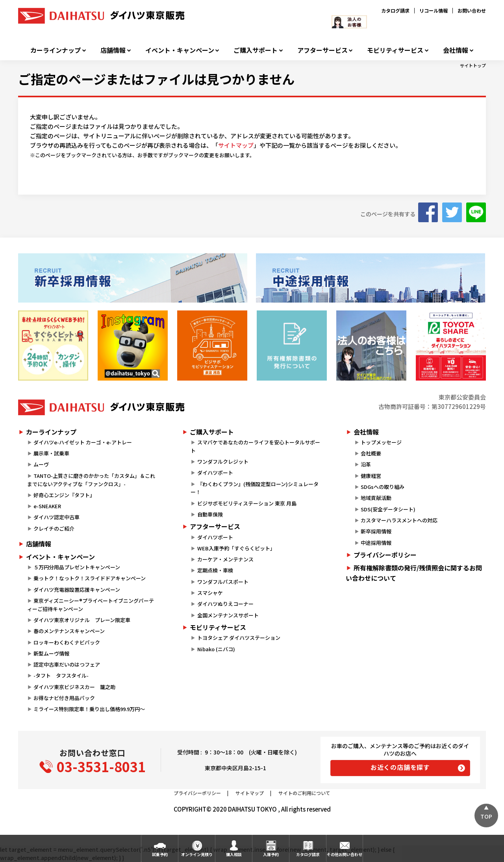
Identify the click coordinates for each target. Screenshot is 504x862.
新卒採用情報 (376, 531)
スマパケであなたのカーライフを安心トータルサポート (255, 446)
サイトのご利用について (304, 793)
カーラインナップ (56, 50)
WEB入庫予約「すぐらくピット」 (236, 548)
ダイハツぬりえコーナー (225, 604)
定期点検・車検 (215, 570)
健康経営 (371, 476)
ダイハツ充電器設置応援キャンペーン (77, 590)
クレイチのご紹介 (54, 529)
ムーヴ (41, 464)
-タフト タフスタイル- (61, 675)
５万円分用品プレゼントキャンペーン (77, 567)
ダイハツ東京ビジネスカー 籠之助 (74, 687)
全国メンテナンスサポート (228, 615)
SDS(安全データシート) (388, 509)
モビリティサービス (395, 50)
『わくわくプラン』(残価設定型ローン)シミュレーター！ (254, 488)
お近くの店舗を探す (400, 767)
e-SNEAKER (47, 506)
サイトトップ (473, 65)
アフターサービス (322, 50)
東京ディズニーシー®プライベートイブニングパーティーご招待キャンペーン (91, 605)
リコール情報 (434, 10)
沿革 (366, 464)
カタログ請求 (395, 10)
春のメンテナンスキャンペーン (69, 631)
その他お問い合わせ (345, 854)
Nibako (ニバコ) (216, 649)
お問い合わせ (472, 10)
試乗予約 (160, 854)
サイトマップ (236, 145)
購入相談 (234, 854)
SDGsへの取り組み (383, 487)
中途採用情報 (376, 543)
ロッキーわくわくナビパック (67, 642)
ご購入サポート (256, 50)
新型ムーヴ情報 (51, 653)
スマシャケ (210, 593)
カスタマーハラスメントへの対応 (399, 520)
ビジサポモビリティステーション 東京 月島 (247, 503)
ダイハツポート (215, 473)
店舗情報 (113, 50)
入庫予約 (271, 854)
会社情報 (456, 50)
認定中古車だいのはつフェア (67, 664)
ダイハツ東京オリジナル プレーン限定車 (82, 620)
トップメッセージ (381, 442)
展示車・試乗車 (51, 453)
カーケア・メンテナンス (225, 559)
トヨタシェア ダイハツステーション (239, 638)
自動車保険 (210, 514)
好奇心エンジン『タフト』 (64, 495)
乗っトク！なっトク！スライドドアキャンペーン (90, 578)
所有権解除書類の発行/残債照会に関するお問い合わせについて (414, 573)
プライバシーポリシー (385, 555)
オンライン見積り (197, 854)
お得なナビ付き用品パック (67, 698)
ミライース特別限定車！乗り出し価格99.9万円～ (89, 709)
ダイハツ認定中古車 (57, 517)
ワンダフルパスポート (223, 582)
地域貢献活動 (376, 498)
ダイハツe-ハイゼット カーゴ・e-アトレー (83, 442)
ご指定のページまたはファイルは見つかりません (156, 79)
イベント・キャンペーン (180, 50)
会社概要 (371, 453)
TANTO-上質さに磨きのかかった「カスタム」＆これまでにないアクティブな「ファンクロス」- (91, 480)
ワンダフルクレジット (223, 462)
